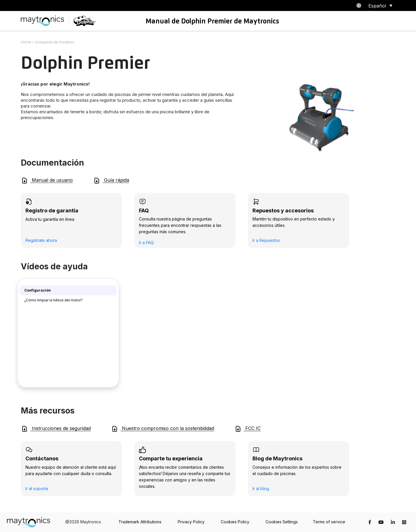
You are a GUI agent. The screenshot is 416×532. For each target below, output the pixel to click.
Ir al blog (261, 489)
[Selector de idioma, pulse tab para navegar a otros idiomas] (379, 5)
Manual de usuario (47, 181)
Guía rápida (111, 181)
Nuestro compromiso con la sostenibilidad (163, 429)
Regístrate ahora (41, 240)
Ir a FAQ (146, 243)
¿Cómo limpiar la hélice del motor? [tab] (53, 300)
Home (26, 42)
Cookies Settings (282, 522)
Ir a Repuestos (266, 240)
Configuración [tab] (38, 290)
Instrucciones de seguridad (56, 429)
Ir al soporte (37, 489)
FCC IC (248, 429)
